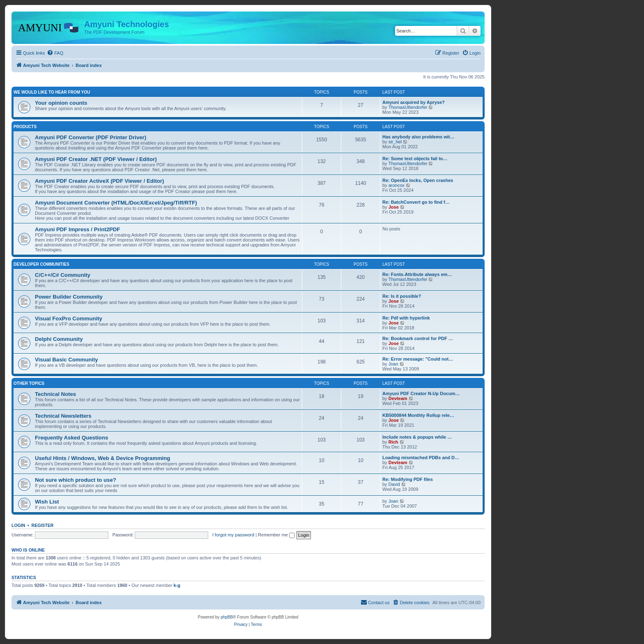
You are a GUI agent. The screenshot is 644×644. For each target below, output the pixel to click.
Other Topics (29, 383)
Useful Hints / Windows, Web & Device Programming (102, 458)
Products (25, 127)
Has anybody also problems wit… (418, 137)
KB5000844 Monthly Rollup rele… (418, 415)
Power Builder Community (69, 297)
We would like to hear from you (52, 92)
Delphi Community (59, 339)
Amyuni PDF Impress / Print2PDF (77, 229)
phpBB (227, 617)
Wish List (47, 502)
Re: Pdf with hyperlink (406, 318)
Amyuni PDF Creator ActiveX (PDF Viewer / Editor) (99, 181)
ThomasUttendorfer (408, 107)
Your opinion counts (61, 103)
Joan (393, 364)
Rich (393, 442)
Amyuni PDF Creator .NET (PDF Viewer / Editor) (96, 159)
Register (43, 525)
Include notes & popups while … (417, 437)
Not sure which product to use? (76, 480)
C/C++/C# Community (63, 275)
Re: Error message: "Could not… (418, 359)
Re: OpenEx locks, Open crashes (418, 180)
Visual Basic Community (67, 360)
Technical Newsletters (63, 416)
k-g (177, 585)
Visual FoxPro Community (69, 319)
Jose (394, 207)
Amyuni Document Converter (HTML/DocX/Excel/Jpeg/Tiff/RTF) (116, 203)
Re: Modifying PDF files (408, 479)
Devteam (398, 398)
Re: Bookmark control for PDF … (418, 338)
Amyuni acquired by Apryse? (414, 102)
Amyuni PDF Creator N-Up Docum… (421, 393)
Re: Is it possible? (402, 296)
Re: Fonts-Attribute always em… (417, 274)
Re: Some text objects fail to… (415, 159)
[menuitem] (55, 53)
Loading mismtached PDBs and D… (421, 458)
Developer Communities (41, 264)
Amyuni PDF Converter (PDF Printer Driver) (91, 137)
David (394, 484)
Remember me (276, 535)
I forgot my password (233, 535)
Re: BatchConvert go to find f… (416, 202)
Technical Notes (55, 394)
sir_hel (395, 142)
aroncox (397, 185)
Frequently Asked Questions (71, 438)
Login (18, 525)
